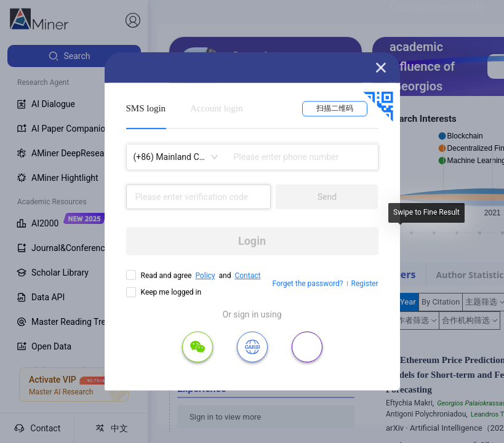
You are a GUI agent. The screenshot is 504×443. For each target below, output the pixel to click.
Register (365, 284)
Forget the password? (307, 284)
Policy (205, 276)
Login (252, 241)
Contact (247, 276)
